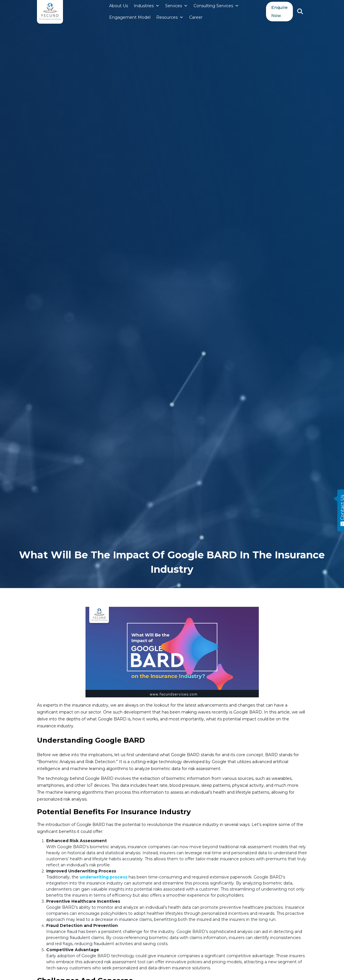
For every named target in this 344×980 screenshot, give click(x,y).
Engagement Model (130, 17)
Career (196, 17)
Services (176, 6)
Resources (170, 17)
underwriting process (104, 877)
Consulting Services (216, 6)
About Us (119, 6)
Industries (147, 6)
